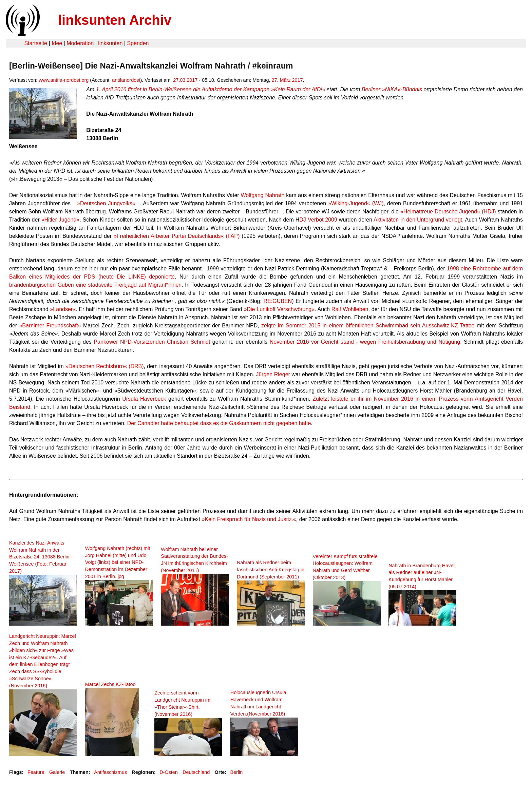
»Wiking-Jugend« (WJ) (356, 203)
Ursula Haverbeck (144, 399)
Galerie (57, 772)
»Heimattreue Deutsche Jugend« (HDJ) (448, 212)
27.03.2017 (185, 80)
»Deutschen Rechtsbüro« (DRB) (105, 366)
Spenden (138, 43)
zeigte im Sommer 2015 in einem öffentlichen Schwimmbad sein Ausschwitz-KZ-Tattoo (368, 326)
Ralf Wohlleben (350, 309)
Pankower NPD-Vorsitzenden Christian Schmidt (152, 342)
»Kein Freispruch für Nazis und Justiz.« (249, 519)
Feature (36, 772)
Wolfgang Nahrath (262, 195)
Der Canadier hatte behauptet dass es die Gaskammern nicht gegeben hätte (219, 423)
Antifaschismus (110, 772)
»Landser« (63, 309)
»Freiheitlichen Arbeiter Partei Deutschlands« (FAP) (177, 236)
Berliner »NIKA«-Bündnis (392, 89)
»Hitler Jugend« (61, 220)
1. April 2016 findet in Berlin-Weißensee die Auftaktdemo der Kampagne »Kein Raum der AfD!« (211, 89)
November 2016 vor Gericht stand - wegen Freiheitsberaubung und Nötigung (365, 342)
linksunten (110, 43)
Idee (57, 43)
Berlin (237, 772)
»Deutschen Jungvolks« (106, 203)
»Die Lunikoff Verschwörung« (279, 309)
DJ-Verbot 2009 (318, 220)
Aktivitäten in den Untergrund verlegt (418, 220)
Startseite (36, 43)
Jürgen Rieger (273, 374)
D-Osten (169, 772)
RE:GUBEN (278, 301)
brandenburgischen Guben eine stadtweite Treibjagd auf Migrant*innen (95, 285)
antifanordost (126, 80)
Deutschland (196, 772)
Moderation (80, 43)
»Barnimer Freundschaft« (50, 326)
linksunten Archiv (115, 20)
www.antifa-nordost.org (64, 80)
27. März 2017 (287, 80)
